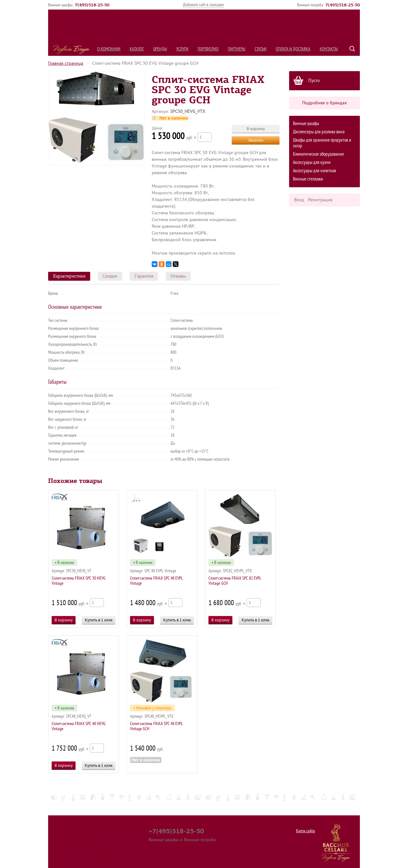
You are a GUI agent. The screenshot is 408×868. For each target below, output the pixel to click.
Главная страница (66, 63)
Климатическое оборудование (318, 154)
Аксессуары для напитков (314, 171)
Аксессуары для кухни (312, 163)
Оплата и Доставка (293, 49)
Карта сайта (306, 831)
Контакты (329, 49)
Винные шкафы (306, 124)
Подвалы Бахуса (71, 49)
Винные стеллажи (308, 179)
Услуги (182, 49)
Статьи (261, 49)
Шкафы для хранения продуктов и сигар (322, 143)
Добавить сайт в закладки (203, 5)
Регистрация (320, 200)
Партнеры (237, 49)
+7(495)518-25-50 (176, 831)
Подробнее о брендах (324, 103)
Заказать (256, 140)
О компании (109, 49)
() (92, 5)
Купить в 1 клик (99, 620)
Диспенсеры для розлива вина (319, 132)
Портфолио (208, 49)
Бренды (160, 49)
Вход (299, 200)
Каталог (137, 49)
